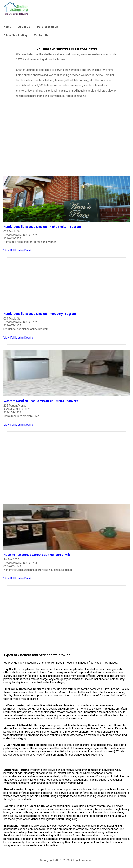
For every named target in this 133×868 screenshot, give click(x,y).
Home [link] (7, 27)
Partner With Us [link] (47, 27)
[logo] (16, 9)
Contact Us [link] (41, 35)
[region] (66, 142)
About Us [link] (24, 27)
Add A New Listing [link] (15, 35)
